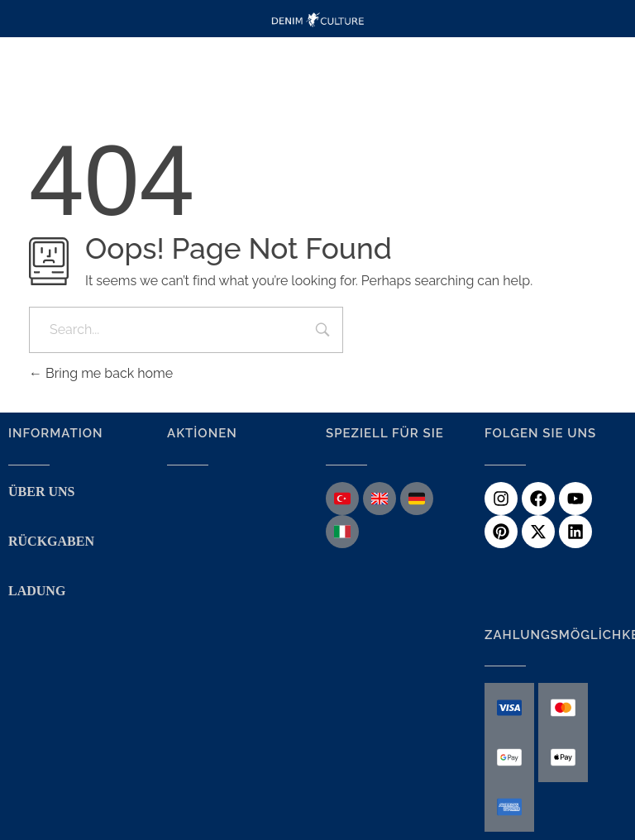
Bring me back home (101, 373)
